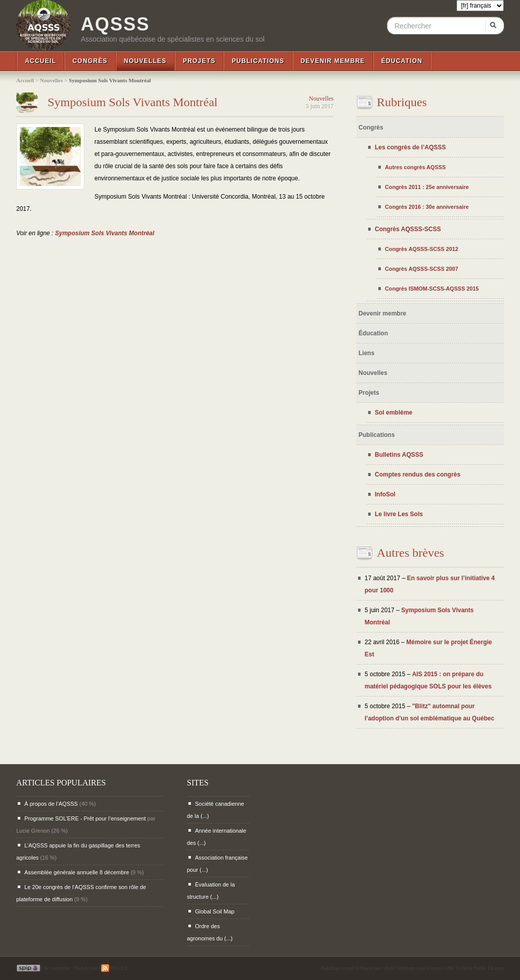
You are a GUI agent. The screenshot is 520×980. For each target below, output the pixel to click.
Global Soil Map (215, 911)
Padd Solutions (400, 968)
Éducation (402, 61)
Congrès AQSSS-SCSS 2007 (421, 269)
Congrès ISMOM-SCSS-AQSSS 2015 (432, 289)
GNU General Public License (474, 968)
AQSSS (115, 24)
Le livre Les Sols (399, 514)
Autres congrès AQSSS (415, 167)
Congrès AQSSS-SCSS (408, 229)
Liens (366, 353)
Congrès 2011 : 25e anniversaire (427, 187)
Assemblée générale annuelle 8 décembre (77, 872)
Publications (258, 61)
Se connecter (57, 968)
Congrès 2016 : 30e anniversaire (427, 207)
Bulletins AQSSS (399, 455)
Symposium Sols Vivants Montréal (133, 102)
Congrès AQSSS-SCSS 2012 (421, 249)
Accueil (41, 61)
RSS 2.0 (114, 968)
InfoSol (385, 494)
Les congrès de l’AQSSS (410, 147)
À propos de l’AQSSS (51, 804)
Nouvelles (145, 61)
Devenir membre (333, 61)
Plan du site (86, 968)
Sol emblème (394, 413)
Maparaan (371, 968)
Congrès (90, 61)
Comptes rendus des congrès (418, 475)
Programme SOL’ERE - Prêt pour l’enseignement (85, 818)
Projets (199, 61)
